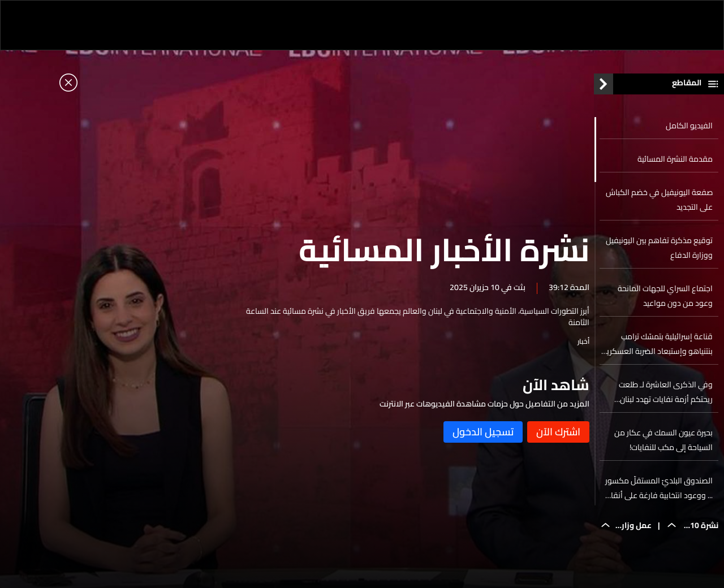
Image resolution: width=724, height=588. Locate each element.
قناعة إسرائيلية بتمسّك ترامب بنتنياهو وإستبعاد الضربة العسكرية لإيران (658, 347)
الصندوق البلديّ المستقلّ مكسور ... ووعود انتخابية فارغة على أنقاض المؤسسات (657, 491)
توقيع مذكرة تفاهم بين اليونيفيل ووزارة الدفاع (659, 250)
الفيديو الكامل (689, 128)
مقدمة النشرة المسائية (675, 162)
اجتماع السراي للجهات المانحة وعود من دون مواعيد (665, 299)
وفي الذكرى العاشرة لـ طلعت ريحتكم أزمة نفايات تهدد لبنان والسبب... (666, 395)
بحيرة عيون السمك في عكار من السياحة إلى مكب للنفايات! (663, 443)
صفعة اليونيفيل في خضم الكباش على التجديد (659, 202)
